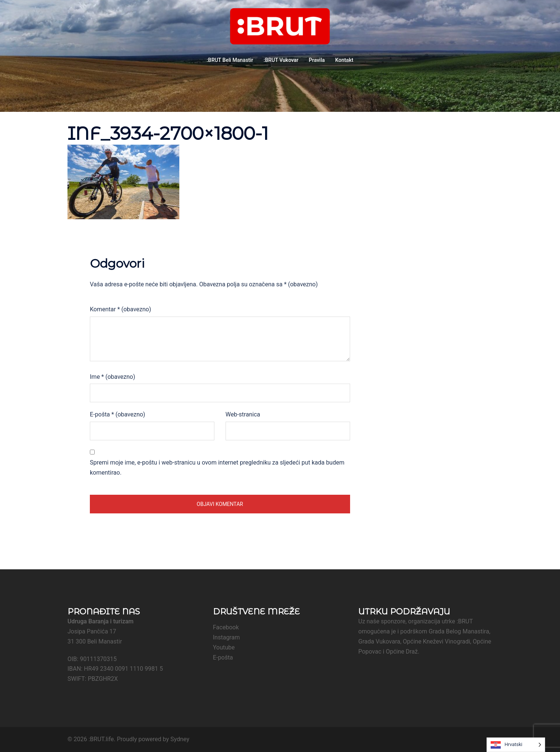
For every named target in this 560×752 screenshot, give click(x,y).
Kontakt (344, 60)
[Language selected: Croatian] (516, 745)
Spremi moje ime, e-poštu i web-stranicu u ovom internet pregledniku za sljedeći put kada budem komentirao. (217, 468)
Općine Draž (402, 652)
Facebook (226, 627)
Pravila (317, 60)
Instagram (226, 637)
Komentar (120, 309)
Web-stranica (243, 414)
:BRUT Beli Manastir (230, 60)
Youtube (224, 647)
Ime (112, 377)
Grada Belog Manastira (459, 631)
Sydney (180, 739)
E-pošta (117, 414)
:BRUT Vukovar (281, 60)
